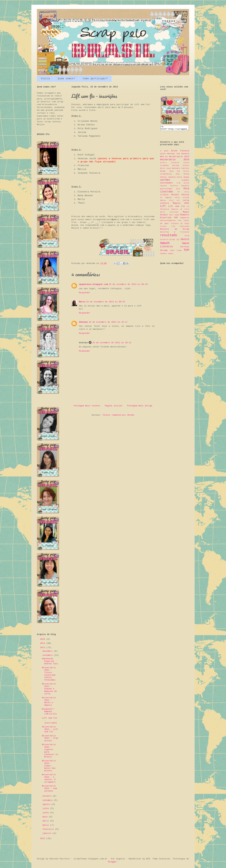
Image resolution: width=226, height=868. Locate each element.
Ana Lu (164, 158)
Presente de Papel (180, 224)
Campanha (172, 178)
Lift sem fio (176, 207)
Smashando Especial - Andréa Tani (50, 661)
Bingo (163, 172)
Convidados (166, 184)
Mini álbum (174, 216)
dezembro (48, 651)
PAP (176, 219)
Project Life (168, 227)
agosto (47, 804)
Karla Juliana (182, 199)
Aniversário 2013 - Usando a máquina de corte (49, 689)
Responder (85, 293)
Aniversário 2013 (179, 158)
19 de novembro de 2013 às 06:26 (128, 284)
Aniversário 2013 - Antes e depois (49, 701)
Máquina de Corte (180, 210)
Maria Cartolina (169, 213)
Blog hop (175, 172)
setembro (48, 800)
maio (46, 817)
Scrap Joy (174, 241)
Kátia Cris (167, 201)
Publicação (184, 227)
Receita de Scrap (175, 230)
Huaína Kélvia (180, 196)
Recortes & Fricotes (175, 233)
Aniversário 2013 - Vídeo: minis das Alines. (49, 766)
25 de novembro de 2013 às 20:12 (112, 343)
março (46, 825)
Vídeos (163, 255)
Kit (178, 201)
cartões (165, 181)
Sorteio (185, 248)
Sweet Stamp (176, 251)
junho (46, 813)
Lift (163, 207)
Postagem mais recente (87, 406)
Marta (82, 302)
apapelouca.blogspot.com (93, 284)
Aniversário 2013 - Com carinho (49, 788)
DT (179, 193)
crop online (183, 184)
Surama (164, 251)
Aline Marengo (167, 155)
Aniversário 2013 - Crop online (50, 738)
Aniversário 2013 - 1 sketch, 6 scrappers (49, 778)
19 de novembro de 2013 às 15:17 (108, 322)
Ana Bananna (183, 155)
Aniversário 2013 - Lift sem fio (50, 729)
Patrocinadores (168, 221)
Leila (186, 201)
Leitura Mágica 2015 (175, 204)
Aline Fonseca (180, 152)
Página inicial (114, 406)
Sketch (185, 240)
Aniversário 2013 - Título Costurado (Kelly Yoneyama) (49, 674)
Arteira (175, 164)
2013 (43, 648)
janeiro (48, 833)
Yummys (171, 255)
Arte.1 (163, 164)
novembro (48, 655)
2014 (43, 643)
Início (45, 79)
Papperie (185, 219)
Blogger (112, 862)
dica (178, 190)
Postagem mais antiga (140, 406)
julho (46, 808)
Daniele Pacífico (169, 187)
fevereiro (49, 829)
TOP (186, 251)
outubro (48, 796)
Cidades (185, 181)
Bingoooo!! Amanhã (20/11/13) (49, 711)
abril (46, 821)
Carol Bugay (183, 178)
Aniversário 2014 (175, 161)
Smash (165, 244)
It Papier (166, 199)
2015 (43, 639)
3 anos (164, 152)
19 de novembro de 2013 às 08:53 (106, 302)
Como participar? (95, 79)
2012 (43, 839)
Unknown (83, 322)
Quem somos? (66, 79)
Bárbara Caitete (181, 169)
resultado (169, 236)
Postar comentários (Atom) (119, 415)
